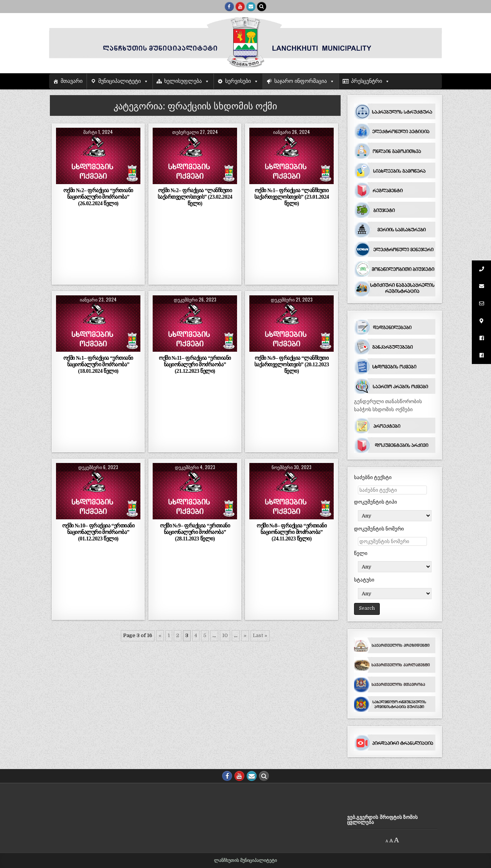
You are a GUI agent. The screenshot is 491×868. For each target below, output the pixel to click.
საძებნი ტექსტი (373, 477)
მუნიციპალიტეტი (119, 81)
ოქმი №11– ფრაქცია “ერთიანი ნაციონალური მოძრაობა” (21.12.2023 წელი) (195, 364)
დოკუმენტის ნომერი (379, 529)
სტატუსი (364, 580)
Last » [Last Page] (260, 635)
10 (225, 635)
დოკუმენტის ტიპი (376, 502)
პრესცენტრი (367, 81)
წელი (361, 553)
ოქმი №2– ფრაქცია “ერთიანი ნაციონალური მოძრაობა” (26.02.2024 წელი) (98, 197)
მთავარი (72, 81)
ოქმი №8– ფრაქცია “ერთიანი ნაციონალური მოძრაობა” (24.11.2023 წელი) (292, 532)
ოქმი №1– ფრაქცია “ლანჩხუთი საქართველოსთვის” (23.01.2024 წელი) (292, 197)
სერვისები (238, 81)
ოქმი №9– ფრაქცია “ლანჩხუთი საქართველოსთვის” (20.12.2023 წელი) (292, 364)
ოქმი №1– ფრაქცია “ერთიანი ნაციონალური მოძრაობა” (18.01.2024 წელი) (98, 364)
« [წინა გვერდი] (160, 635)
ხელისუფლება (183, 81)
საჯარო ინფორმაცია (301, 81)
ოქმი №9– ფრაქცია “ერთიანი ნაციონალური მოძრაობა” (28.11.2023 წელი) (195, 532)
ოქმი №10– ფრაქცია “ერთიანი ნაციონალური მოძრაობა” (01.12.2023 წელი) (98, 532)
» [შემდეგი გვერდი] (245, 635)
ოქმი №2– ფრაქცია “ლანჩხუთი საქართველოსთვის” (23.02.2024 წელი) (195, 197)
